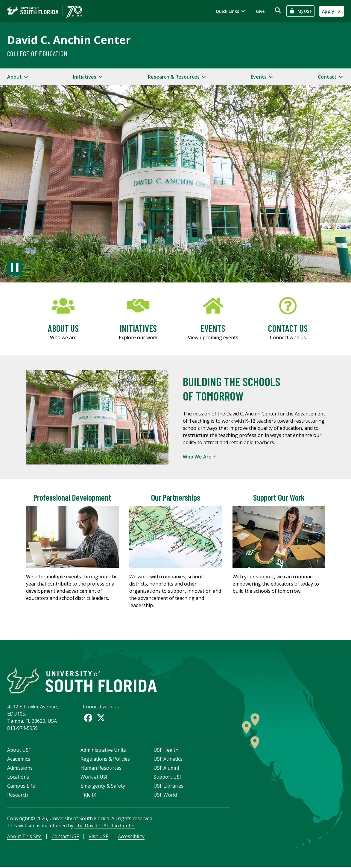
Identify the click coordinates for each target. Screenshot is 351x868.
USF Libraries (168, 786)
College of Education (37, 53)
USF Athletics (168, 759)
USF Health (166, 751)
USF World (165, 795)
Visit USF (98, 837)
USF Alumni (166, 768)
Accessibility (131, 837)
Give (260, 11)
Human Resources (101, 768)
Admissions (20, 768)
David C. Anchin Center (69, 40)
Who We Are (199, 457)
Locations (18, 777)
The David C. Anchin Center (105, 826)
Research (18, 795)
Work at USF (94, 777)
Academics (19, 759)
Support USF (168, 777)
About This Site (24, 837)
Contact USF (65, 837)
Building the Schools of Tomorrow (232, 389)
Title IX (88, 795)
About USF (19, 751)
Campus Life (21, 786)
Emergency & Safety (103, 786)
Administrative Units (103, 751)
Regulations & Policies (105, 759)
